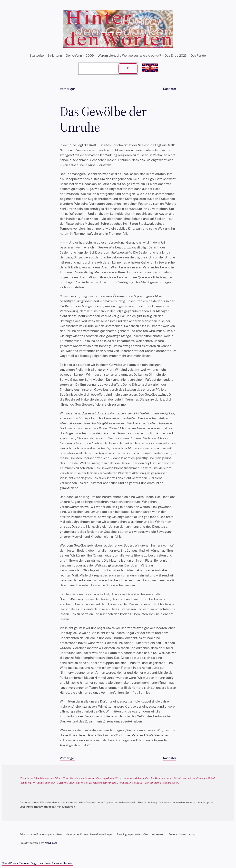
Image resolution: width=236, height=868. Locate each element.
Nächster (170, 89)
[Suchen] (128, 69)
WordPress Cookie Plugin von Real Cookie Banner (38, 863)
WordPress (51, 843)
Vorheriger (67, 89)
